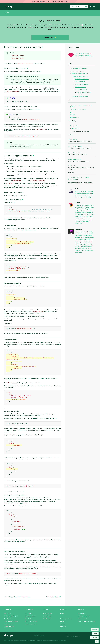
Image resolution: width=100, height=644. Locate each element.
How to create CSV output (54, 597)
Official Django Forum (75, 159)
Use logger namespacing (81, 90)
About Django (8, 613)
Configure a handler (80, 82)
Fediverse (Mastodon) (66, 619)
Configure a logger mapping (82, 84)
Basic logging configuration (80, 76)
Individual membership (31, 624)
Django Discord (47, 616)
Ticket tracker (72, 166)
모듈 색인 (74, 146)
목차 (71, 112)
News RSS (63, 627)
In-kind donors (40, 636)
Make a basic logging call (78, 71)
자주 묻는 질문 (73, 140)
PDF (85, 177)
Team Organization (9, 619)
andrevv (79, 636)
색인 (70, 146)
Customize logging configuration (80, 74)
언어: (95, 633)
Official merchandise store (84, 619)
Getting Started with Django (11, 616)
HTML (81, 177)
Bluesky (62, 621)
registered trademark (45, 641)
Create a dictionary (82, 79)
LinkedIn (63, 624)
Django (9, 7)
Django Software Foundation (11, 621)
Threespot (69, 636)
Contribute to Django (30, 616)
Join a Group (28, 613)
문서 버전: (94, 637)
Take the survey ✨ (50, 37)
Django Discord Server (75, 153)
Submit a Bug (29, 619)
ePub (88, 177)
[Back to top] (97, 641)
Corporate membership (84, 616)
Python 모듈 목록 (74, 117)
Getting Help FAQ (47, 613)
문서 (7, 13)
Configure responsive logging (81, 97)
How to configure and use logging (78, 68)
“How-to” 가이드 (76, 129)
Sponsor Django (82, 613)
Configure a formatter (80, 87)
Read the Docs (72, 179)
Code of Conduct (8, 624)
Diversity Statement (9, 627)
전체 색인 (72, 115)
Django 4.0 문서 (74, 126)
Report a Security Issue (31, 621)
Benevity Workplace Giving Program (87, 621)
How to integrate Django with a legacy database (17, 597)
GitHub (62, 613)
